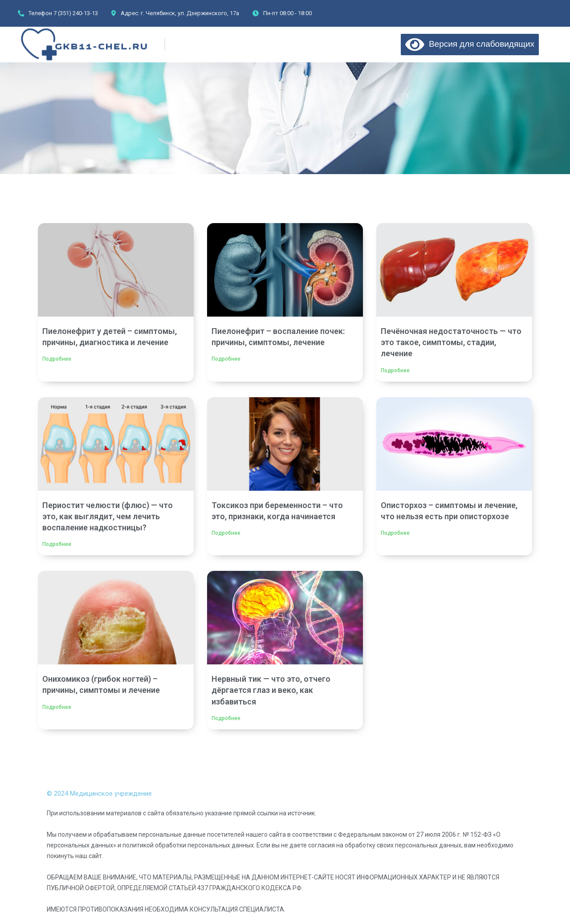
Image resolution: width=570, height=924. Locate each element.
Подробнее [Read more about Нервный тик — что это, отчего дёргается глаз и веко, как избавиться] (226, 718)
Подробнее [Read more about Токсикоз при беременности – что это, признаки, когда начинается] (226, 533)
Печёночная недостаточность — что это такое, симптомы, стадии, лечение (451, 342)
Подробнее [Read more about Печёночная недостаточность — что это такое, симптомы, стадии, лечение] (395, 370)
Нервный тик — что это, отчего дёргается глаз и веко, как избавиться (271, 690)
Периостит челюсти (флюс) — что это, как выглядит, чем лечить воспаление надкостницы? (108, 516)
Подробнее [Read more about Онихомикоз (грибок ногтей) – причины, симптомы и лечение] (57, 707)
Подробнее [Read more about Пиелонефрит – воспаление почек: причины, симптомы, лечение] (226, 359)
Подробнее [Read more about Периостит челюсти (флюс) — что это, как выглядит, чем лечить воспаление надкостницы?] (57, 544)
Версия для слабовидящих (470, 44)
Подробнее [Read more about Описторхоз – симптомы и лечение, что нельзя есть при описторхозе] (395, 533)
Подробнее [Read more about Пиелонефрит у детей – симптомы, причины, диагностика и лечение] (57, 359)
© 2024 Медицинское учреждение (99, 794)
